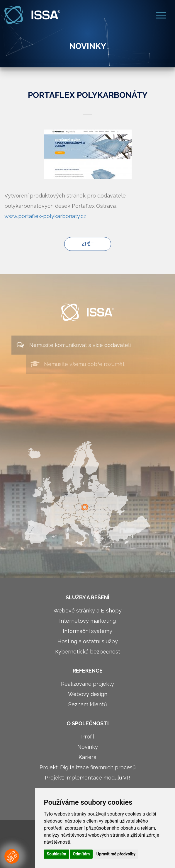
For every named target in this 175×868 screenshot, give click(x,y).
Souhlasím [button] (56, 854)
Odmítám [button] (81, 854)
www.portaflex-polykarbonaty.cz (45, 216)
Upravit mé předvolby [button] (116, 854)
